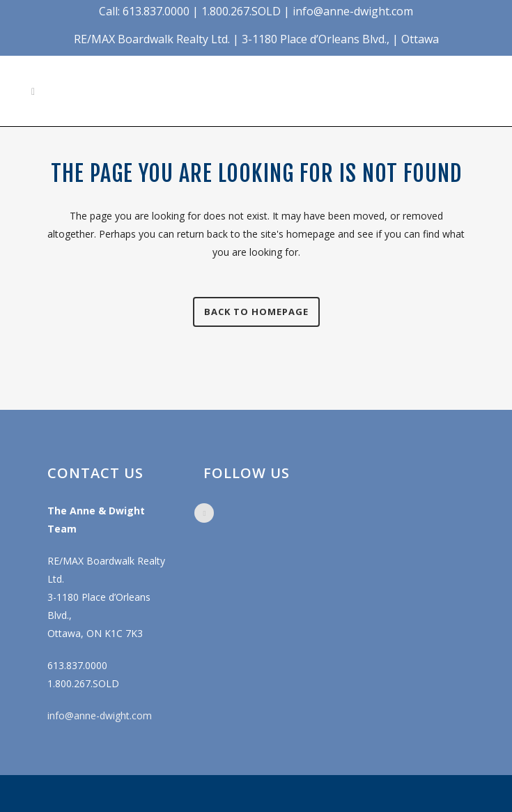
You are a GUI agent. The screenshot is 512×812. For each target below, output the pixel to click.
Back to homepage (256, 312)
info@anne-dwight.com (100, 715)
